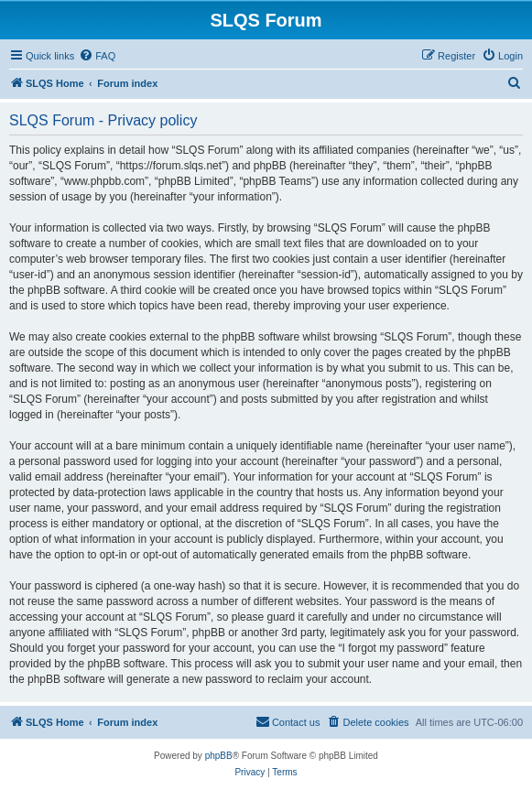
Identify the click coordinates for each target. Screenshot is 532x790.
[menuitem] (97, 56)
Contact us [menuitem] (288, 721)
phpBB (219, 756)
